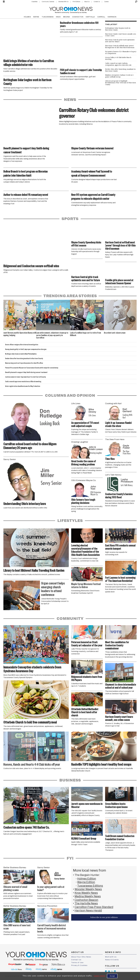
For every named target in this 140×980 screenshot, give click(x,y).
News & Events (112, 960)
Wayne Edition (86, 882)
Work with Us (111, 957)
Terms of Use (77, 963)
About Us (87, 2)
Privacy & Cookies (79, 965)
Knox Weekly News (86, 893)
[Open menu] (4, 2)
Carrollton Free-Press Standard (94, 907)
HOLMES (27, 17)
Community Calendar (48, 2)
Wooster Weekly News (88, 889)
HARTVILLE (90, 17)
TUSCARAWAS (48, 17)
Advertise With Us (63, 2)
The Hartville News (86, 903)
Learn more (100, 976)
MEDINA (66, 17)
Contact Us (97, 2)
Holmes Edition (87, 879)
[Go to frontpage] (71, 10)
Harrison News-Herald (88, 910)
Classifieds (34, 2)
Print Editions (76, 2)
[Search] (136, 2)
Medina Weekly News (88, 896)
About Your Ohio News (81, 957)
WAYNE (36, 17)
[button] (132, 319)
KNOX (58, 17)
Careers (106, 2)
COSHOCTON (78, 17)
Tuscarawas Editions (90, 886)
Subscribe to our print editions (104, 917)
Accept (112, 976)
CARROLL (101, 17)
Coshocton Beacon (86, 900)
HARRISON (112, 17)
